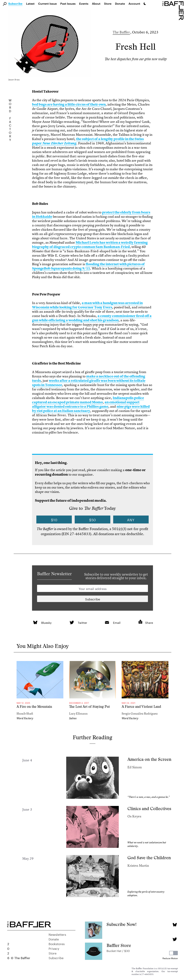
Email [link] (117, 622)
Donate (120, 4)
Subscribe (15, 4)
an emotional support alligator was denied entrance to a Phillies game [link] (86, 404)
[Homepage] (174, 10)
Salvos (73, 718)
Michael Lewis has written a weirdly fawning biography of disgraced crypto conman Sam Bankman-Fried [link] (90, 245)
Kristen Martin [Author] (138, 866)
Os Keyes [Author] (134, 816)
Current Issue (47, 4)
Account (134, 4)
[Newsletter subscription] (92, 599)
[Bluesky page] (175, 925)
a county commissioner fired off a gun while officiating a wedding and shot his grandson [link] (92, 318)
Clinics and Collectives (149, 809)
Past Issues (68, 4)
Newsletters (57, 934)
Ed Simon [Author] (135, 767)
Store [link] (108, 4)
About (96, 4)
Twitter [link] (82, 622)
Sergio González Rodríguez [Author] (140, 713)
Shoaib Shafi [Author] (25, 713)
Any (131, 519)
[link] (35, 622)
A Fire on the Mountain (34, 707)
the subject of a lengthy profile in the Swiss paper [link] (88, 141)
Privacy (54, 948)
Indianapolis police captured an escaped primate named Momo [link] (88, 400)
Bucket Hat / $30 (118, 950)
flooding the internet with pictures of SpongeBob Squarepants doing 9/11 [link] (88, 266)
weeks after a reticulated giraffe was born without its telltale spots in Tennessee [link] (89, 383)
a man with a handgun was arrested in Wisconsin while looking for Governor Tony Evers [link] (87, 305)
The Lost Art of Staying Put (89, 707)
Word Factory (25, 718)
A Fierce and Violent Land (141, 707)
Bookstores (57, 943)
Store (53, 953)
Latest (30, 4)
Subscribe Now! (122, 924)
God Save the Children (149, 858)
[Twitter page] (175, 939)
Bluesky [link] (46, 622)
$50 (93, 519)
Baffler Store (119, 945)
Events (84, 4)
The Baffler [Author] (121, 32)
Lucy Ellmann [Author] (78, 713)
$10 (54, 519)
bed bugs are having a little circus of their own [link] (69, 104)
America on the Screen (149, 759)
